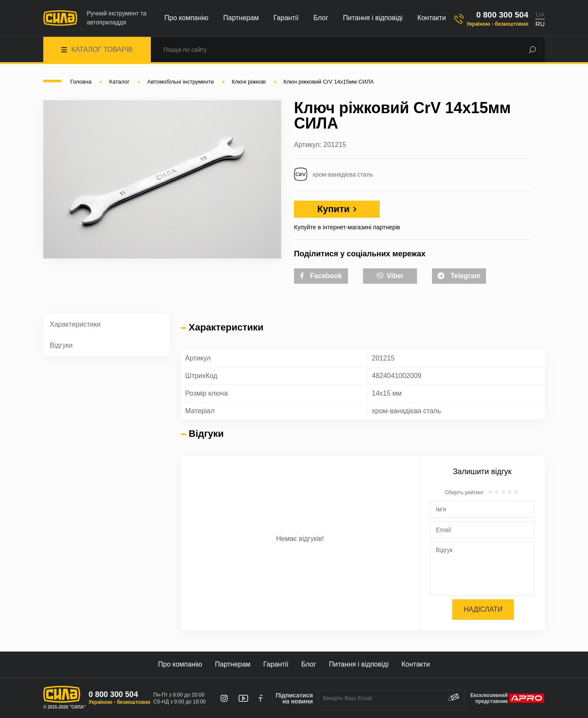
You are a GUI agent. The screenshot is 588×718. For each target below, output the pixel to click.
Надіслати (483, 609)
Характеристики (75, 324)
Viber (390, 275)
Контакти (432, 18)
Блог (321, 18)
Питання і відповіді (373, 18)
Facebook (321, 276)
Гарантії (286, 18)
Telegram (459, 276)
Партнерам (241, 18)
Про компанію (187, 18)
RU (540, 24)
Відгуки (61, 345)
